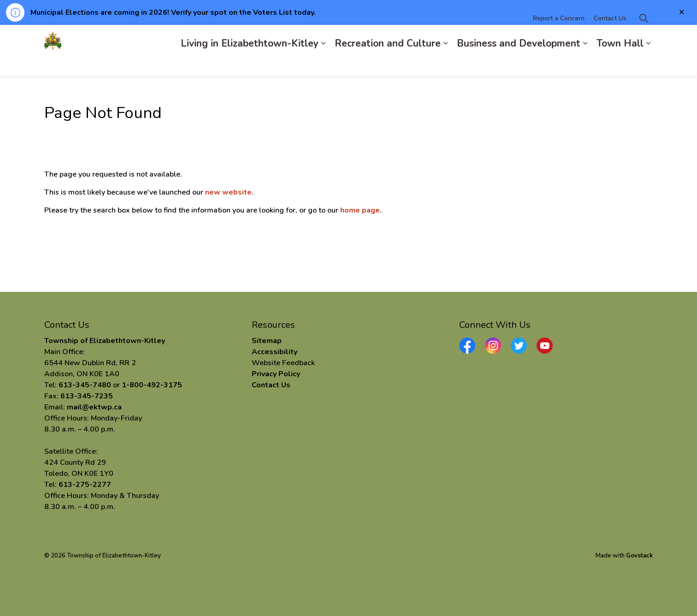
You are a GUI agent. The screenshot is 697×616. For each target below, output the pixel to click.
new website (228, 192)
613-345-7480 (85, 385)
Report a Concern (559, 38)
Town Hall (620, 63)
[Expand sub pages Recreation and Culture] (445, 63)
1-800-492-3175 (152, 385)
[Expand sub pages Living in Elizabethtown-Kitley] (323, 63)
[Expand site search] (644, 38)
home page (360, 210)
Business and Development (519, 63)
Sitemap (267, 341)
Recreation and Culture (388, 63)
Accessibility (275, 352)
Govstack (639, 556)
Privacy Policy (276, 374)
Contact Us (610, 38)
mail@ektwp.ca (94, 407)
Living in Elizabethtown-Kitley (250, 63)
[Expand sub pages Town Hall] (648, 63)
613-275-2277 (85, 485)
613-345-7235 (87, 396)
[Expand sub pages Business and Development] (585, 63)
